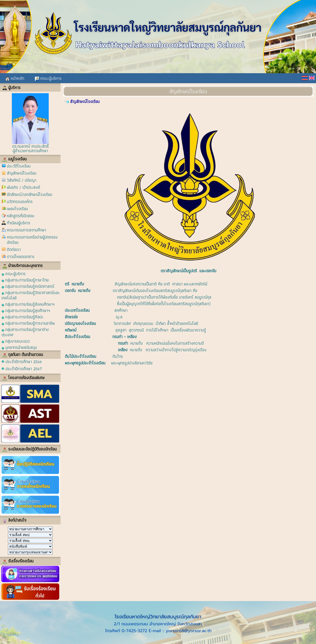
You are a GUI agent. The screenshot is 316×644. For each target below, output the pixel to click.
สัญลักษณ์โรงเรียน (22, 173)
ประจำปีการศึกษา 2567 (24, 369)
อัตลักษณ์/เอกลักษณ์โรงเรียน (29, 194)
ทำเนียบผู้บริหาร (19, 223)
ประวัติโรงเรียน (19, 166)
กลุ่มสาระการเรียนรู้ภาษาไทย (25, 280)
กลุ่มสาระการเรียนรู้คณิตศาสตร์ (28, 286)
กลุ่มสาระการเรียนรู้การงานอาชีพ (28, 323)
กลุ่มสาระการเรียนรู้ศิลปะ (23, 317)
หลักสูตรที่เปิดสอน (21, 216)
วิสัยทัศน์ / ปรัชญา (22, 180)
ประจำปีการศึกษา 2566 (24, 362)
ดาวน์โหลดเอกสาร (21, 257)
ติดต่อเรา (14, 249)
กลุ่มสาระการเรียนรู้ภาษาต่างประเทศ (25, 332)
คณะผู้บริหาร (48, 78)
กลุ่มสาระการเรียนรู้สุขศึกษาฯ (26, 310)
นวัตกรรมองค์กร (20, 202)
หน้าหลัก (15, 78)
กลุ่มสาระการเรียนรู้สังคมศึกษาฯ (28, 304)
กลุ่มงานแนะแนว (16, 341)
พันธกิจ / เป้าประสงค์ (23, 187)
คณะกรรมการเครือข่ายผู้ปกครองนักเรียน (32, 240)
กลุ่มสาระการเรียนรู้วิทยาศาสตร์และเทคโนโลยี (31, 295)
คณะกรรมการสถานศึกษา (26, 230)
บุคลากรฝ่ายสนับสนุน (19, 347)
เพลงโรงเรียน (17, 209)
